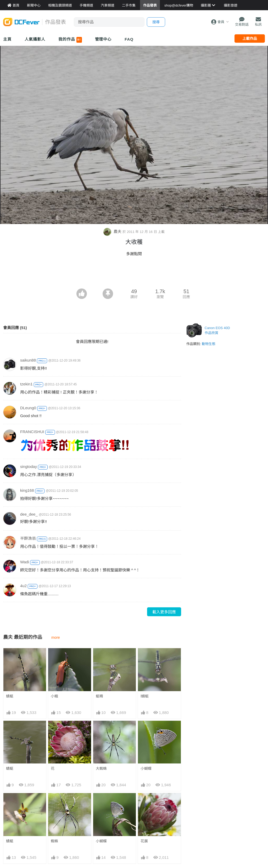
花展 (144, 841)
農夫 (113, 231)
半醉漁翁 (28, 538)
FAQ (129, 39)
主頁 (7, 39)
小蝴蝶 (146, 768)
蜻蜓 (10, 696)
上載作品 (250, 39)
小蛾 (54, 696)
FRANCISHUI (32, 432)
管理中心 (103, 39)
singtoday (29, 466)
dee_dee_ (29, 514)
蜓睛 (99, 696)
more (56, 637)
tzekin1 (26, 384)
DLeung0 (28, 408)
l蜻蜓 (145, 696)
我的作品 (70, 40)
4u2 (23, 586)
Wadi (25, 562)
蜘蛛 (54, 841)
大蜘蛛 (101, 768)
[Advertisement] (134, 274)
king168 (27, 490)
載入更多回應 (164, 612)
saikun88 (28, 360)
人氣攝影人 (35, 39)
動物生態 (209, 344)
